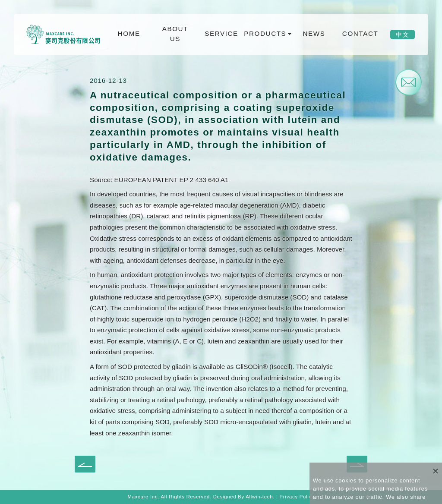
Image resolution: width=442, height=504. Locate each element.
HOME (129, 33)
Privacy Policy (297, 497)
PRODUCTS (266, 33)
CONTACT (360, 33)
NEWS (314, 33)
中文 (403, 35)
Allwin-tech (259, 497)
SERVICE (221, 33)
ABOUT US (175, 34)
